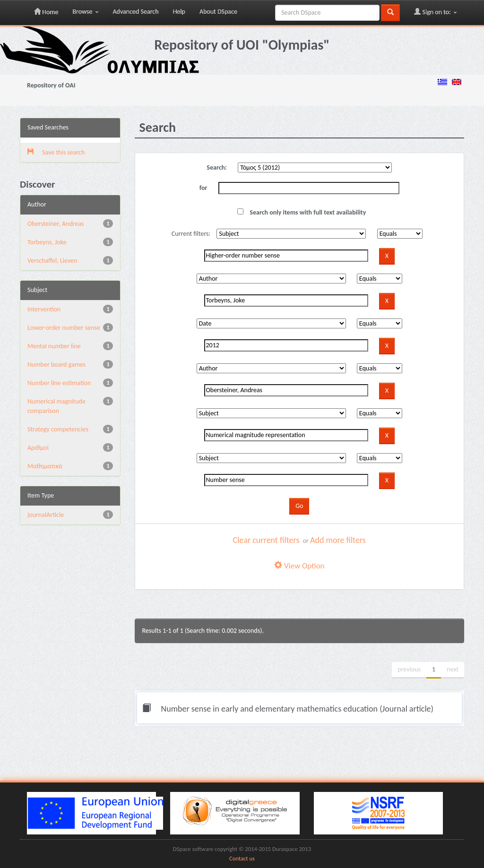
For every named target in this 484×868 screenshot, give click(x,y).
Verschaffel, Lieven (52, 261)
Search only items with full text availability (302, 212)
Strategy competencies (58, 429)
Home (46, 12)
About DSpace (218, 12)
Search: (217, 168)
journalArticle (46, 515)
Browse (85, 12)
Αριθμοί (38, 448)
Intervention (44, 309)
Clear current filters (266, 540)
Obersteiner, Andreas (56, 224)
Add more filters (338, 540)
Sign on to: (436, 12)
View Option (299, 566)
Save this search (56, 152)
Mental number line (54, 346)
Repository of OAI (51, 85)
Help (179, 12)
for (203, 188)
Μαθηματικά (45, 466)
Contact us (242, 858)
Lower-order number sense (64, 328)
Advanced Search (136, 12)
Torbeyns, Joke (47, 242)
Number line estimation (59, 383)
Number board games (56, 365)
